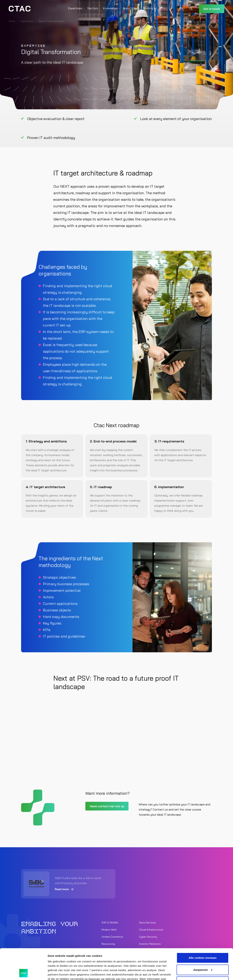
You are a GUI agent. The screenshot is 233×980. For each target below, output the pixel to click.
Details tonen (56, 973)
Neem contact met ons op (107, 806)
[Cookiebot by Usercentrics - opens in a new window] (24, 973)
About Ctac (130, 8)
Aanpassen (203, 941)
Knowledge (110, 8)
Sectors (93, 8)
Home (12, 21)
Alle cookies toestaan (203, 929)
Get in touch (212, 9)
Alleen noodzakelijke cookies (203, 953)
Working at (150, 8)
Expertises (75, 8)
